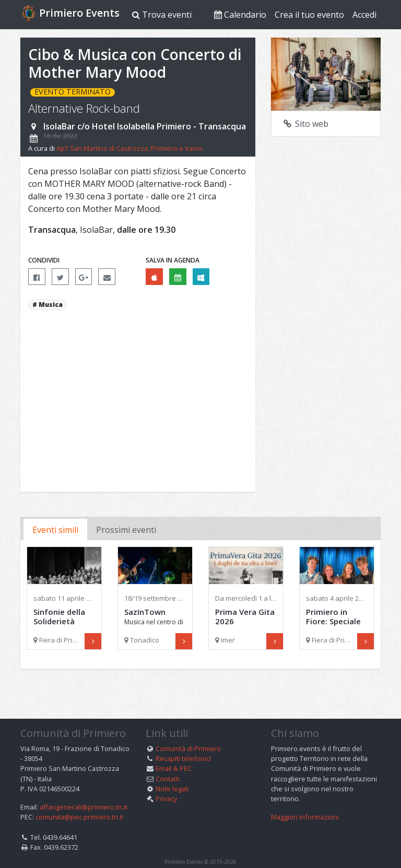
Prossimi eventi (126, 530)
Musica (51, 305)
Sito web (305, 124)
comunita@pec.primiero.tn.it (79, 800)
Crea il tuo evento (309, 15)
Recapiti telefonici (183, 742)
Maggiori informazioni (305, 800)
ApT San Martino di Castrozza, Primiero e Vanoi (129, 148)
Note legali (172, 771)
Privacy (166, 782)
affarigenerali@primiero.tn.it (84, 790)
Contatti (168, 762)
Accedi (364, 15)
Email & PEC (174, 752)
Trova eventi (162, 15)
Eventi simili (55, 530)
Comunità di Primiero (188, 732)
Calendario (240, 15)
